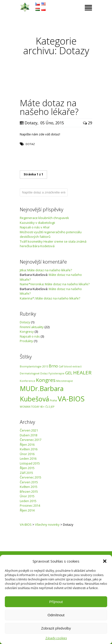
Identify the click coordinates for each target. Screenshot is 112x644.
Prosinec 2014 (30, 505)
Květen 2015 (29, 487)
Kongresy (27, 332)
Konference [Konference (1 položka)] (28, 381)
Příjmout (56, 602)
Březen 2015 (29, 491)
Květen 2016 (29, 449)
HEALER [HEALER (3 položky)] (82, 372)
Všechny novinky (47, 524)
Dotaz (30, 144)
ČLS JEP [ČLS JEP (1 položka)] (50, 407)
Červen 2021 (29, 430)
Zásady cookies (56, 638)
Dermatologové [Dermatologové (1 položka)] (30, 373)
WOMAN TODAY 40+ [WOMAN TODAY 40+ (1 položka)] (32, 407)
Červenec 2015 (31, 477)
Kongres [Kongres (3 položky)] (46, 380)
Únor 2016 (27, 454)
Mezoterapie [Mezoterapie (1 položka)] (65, 381)
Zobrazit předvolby (56, 628)
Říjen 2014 (27, 510)
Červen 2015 (29, 482)
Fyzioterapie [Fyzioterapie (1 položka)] (56, 373)
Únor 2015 (27, 496)
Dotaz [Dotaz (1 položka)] (44, 373)
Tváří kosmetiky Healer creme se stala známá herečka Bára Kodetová (53, 244)
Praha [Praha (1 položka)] (53, 400)
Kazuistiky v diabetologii (37, 223)
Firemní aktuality (32, 327)
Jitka (23, 270)
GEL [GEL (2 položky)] (69, 373)
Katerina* (27, 298)
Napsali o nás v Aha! (35, 227)
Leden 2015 (28, 501)
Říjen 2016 (27, 445)
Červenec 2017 (31, 440)
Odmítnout (56, 615)
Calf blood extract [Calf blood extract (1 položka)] (70, 366)
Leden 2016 (28, 458)
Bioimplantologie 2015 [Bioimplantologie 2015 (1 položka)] (34, 366)
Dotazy (31, 123)
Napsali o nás (30, 336)
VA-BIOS (26, 524)
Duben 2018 (28, 435)
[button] (105, 561)
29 (88, 123)
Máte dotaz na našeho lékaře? (50, 270)
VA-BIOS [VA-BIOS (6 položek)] (71, 399)
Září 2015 (26, 473)
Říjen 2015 (27, 468)
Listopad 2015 (30, 463)
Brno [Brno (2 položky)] (53, 366)
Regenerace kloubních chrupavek (44, 218)
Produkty (26, 341)
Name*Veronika (32, 284)
